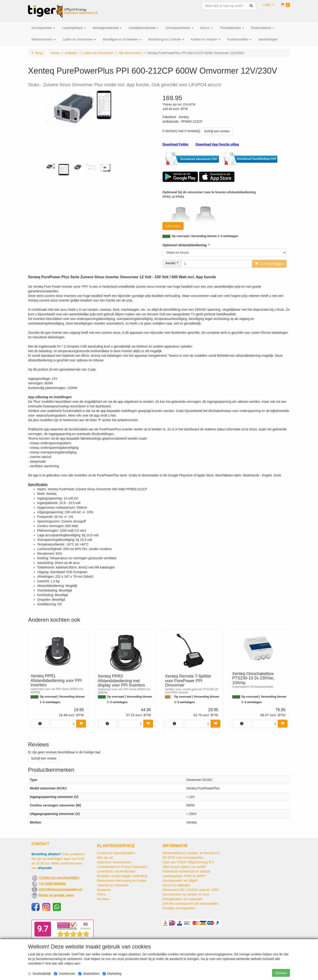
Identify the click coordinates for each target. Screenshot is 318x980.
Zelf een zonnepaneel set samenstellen (190, 904)
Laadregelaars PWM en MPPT (184, 876)
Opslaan (281, 973)
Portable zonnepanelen (179, 908)
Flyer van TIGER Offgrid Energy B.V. (189, 862)
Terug (39, 53)
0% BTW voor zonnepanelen (183, 858)
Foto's (101, 894)
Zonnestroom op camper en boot (186, 894)
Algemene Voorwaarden (114, 862)
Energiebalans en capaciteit (182, 899)
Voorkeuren (65, 974)
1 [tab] (77, 179)
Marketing (112, 974)
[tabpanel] (50, 167)
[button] (268, 5)
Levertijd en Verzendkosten (116, 871)
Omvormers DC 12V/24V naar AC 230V (191, 890)
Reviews (103, 899)
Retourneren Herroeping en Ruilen (122, 881)
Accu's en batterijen (176, 885)
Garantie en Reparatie (113, 885)
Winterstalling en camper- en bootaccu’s (191, 853)
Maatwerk (104, 890)
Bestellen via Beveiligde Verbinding (122, 876)
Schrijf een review (217, 131)
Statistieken (89, 974)
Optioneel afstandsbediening (185, 245)
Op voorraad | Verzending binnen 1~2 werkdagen (205, 236)
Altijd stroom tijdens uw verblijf (184, 867)
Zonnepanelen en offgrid (180, 881)
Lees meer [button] (173, 226)
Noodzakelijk (39, 974)
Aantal (170, 263)
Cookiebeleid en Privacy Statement (122, 867)
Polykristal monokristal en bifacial (186, 871)
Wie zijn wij (105, 858)
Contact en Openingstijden (116, 853)
